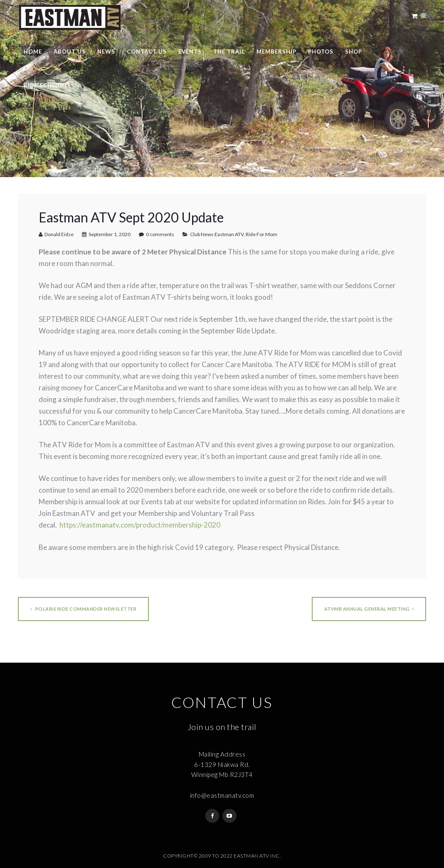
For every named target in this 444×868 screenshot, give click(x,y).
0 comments (160, 234)
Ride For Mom (261, 234)
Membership (276, 52)
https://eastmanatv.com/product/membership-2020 (140, 525)
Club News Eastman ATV (217, 234)
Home (33, 52)
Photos (321, 52)
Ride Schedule (47, 85)
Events (190, 52)
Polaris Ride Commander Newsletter (84, 609)
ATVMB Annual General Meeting (369, 609)
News (106, 52)
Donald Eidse (59, 234)
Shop (354, 52)
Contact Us (147, 52)
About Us (70, 52)
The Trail (229, 52)
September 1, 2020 (110, 234)
